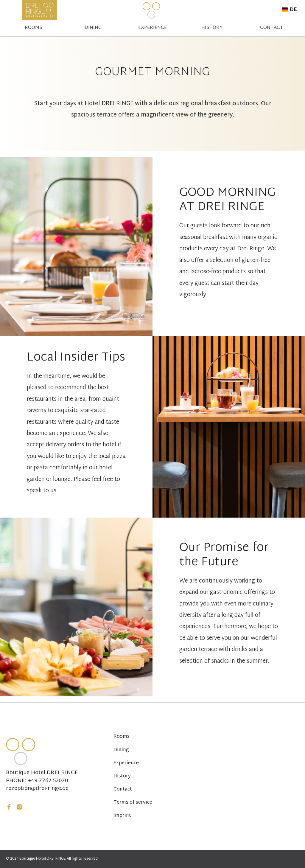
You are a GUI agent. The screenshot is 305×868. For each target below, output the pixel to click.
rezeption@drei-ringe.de (37, 789)
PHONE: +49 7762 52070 (37, 781)
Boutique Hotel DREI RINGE (42, 773)
